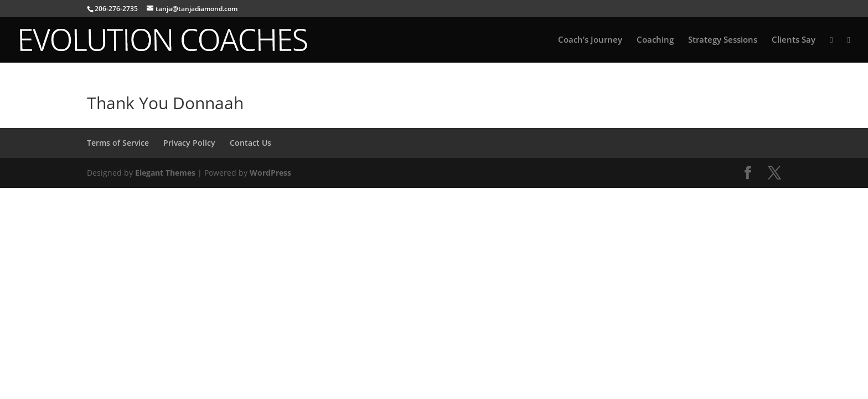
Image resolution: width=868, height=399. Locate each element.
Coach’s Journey (590, 40)
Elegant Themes (165, 173)
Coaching (655, 40)
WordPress (270, 173)
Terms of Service (118, 143)
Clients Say (794, 40)
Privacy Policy (189, 143)
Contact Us (250, 143)
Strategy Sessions (723, 40)
